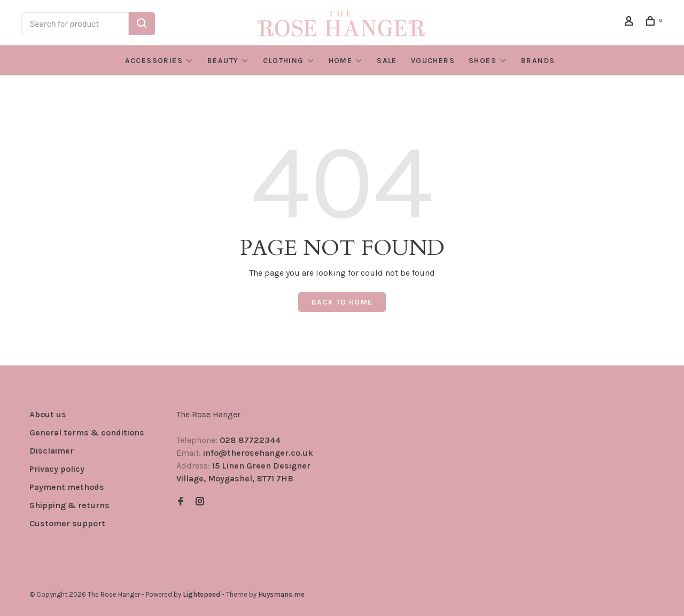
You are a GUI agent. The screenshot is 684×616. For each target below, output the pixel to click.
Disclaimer (52, 451)
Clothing (283, 61)
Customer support (67, 523)
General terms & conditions (87, 432)
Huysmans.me (281, 594)
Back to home (342, 302)
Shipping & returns (69, 505)
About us (48, 414)
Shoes (483, 61)
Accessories (154, 61)
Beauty (223, 61)
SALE (387, 61)
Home (341, 61)
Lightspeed (201, 594)
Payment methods (67, 487)
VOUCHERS (433, 61)
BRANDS (538, 61)
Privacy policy (57, 469)
